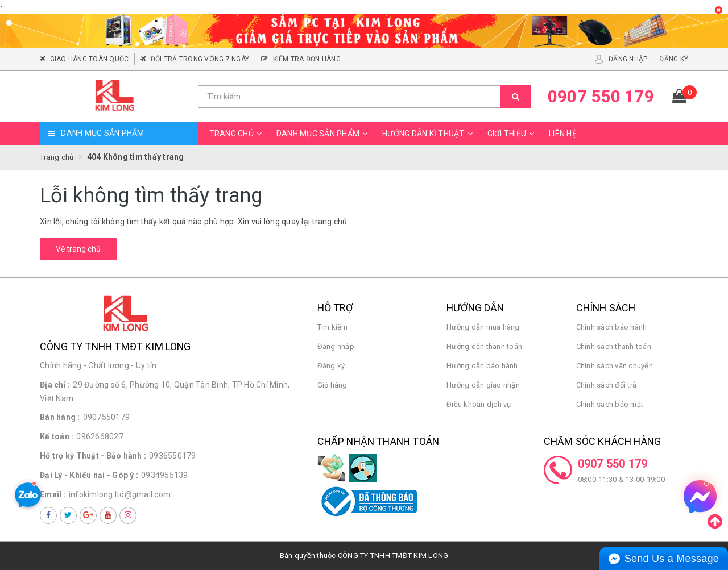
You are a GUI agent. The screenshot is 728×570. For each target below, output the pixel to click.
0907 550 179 (613, 464)
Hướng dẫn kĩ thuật (429, 134)
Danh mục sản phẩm (324, 134)
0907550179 (107, 417)
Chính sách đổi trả (607, 385)
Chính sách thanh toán (614, 346)
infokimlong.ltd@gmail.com (120, 494)
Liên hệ (563, 134)
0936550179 (173, 456)
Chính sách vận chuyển (615, 366)
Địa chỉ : (55, 385)
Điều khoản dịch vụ (479, 404)
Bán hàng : (60, 417)
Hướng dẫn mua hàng (483, 327)
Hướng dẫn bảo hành (482, 366)
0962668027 (100, 436)
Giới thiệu (513, 134)
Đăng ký (331, 366)
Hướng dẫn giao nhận (483, 385)
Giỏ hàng (332, 385)
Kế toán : (57, 436)
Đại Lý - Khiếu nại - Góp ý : (89, 475)
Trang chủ (237, 134)
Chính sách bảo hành (612, 327)
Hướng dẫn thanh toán (484, 346)
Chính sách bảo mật (610, 404)
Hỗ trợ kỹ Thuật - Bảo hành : (93, 456)
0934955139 (165, 475)
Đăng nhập (336, 346)
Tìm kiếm (333, 327)
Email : (53, 494)
